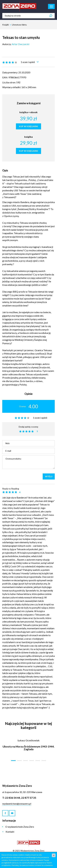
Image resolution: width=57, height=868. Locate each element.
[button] (13, 761)
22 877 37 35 (29, 798)
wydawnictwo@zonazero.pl (17, 804)
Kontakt (10, 832)
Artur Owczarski (21, 44)
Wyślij (49, 476)
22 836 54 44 (13, 798)
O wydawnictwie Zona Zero (20, 827)
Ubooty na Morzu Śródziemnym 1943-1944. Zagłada (28, 748)
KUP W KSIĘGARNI (28, 126)
